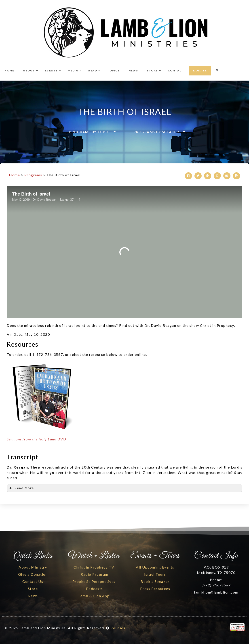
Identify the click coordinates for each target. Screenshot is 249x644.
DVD (36, 439)
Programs (33, 175)
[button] (91, 132)
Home (14, 175)
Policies (118, 628)
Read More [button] (21, 488)
